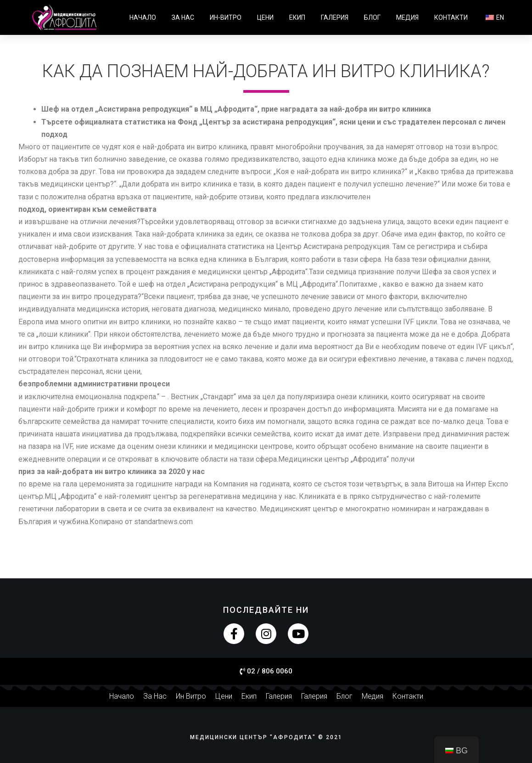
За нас (183, 17)
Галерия (335, 17)
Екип (297, 17)
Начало (143, 17)
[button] (266, 672)
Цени (265, 17)
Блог (372, 17)
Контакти (451, 17)
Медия (407, 17)
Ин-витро (226, 17)
